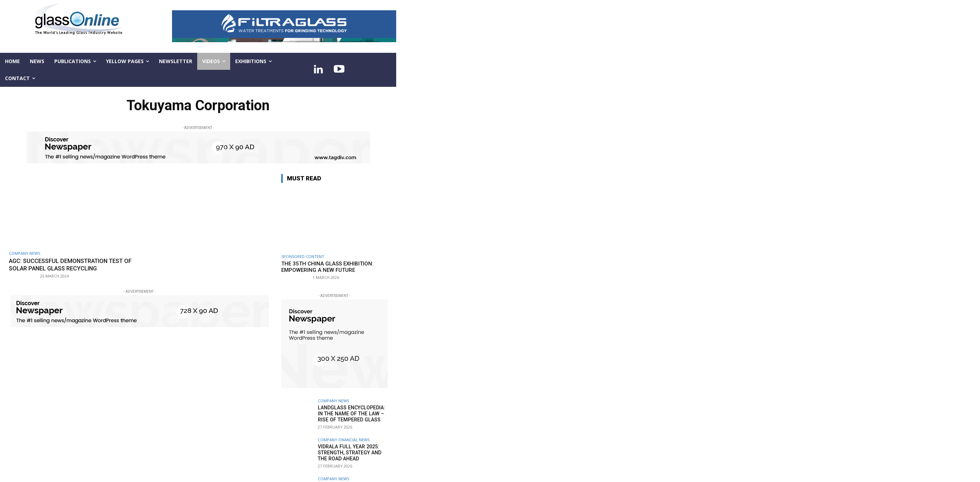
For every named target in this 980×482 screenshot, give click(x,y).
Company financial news (344, 440)
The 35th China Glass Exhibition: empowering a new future (327, 267)
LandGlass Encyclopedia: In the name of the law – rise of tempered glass (351, 414)
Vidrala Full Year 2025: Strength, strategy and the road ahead (349, 453)
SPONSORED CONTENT (303, 256)
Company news (24, 253)
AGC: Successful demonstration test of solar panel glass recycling (70, 264)
